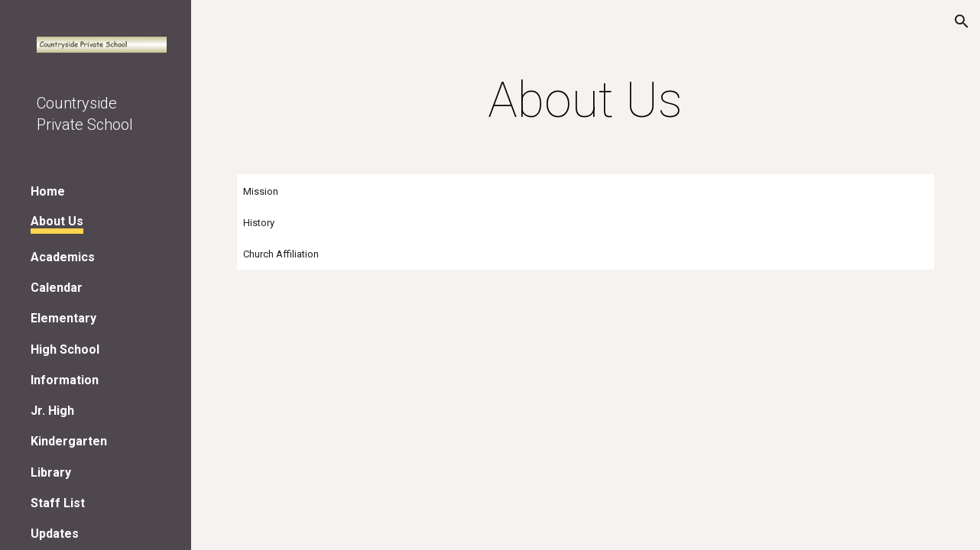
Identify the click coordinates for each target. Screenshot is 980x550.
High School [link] (65, 349)
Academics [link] (63, 257)
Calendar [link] (57, 288)
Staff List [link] (58, 503)
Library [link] (51, 472)
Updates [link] (55, 534)
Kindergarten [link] (69, 441)
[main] (586, 101)
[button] (962, 21)
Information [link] (65, 380)
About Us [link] (57, 221)
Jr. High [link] (52, 411)
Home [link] (48, 191)
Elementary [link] (63, 318)
